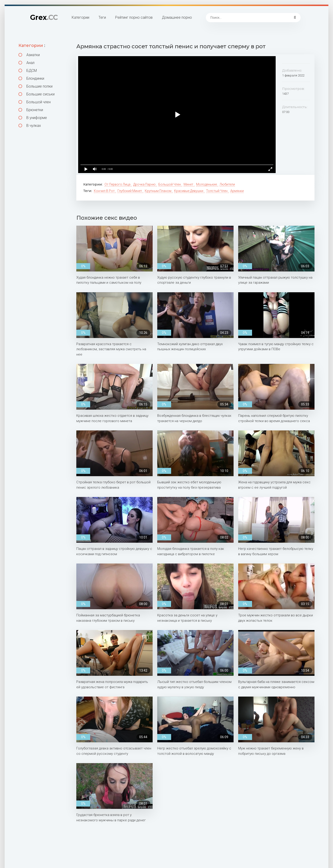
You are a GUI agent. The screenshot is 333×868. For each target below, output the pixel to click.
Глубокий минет (130, 191)
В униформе (33, 118)
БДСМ (28, 71)
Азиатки (29, 55)
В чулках (30, 126)
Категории (80, 17)
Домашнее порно (177, 17)
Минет (189, 184)
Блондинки (31, 78)
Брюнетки (31, 110)
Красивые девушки (189, 191)
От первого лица (118, 184)
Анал (26, 63)
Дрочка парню (145, 184)
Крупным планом (158, 191)
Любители (227, 184)
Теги (102, 17)
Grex (44, 17)
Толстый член (217, 191)
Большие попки (35, 86)
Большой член (35, 102)
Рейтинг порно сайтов (134, 17)
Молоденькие (207, 184)
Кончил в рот (105, 191)
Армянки (237, 191)
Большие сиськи (37, 94)
